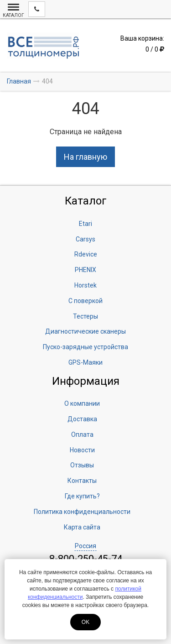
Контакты (82, 481)
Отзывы (82, 465)
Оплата (82, 435)
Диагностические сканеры (85, 331)
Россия (85, 546)
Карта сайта (82, 527)
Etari (85, 224)
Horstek (85, 285)
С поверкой (85, 301)
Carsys (85, 239)
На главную (85, 157)
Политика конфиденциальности (82, 512)
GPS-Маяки (85, 362)
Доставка (82, 419)
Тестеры (85, 316)
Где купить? (82, 496)
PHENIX (85, 270)
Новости (82, 450)
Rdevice (86, 254)
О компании (82, 403)
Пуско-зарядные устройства (85, 347)
